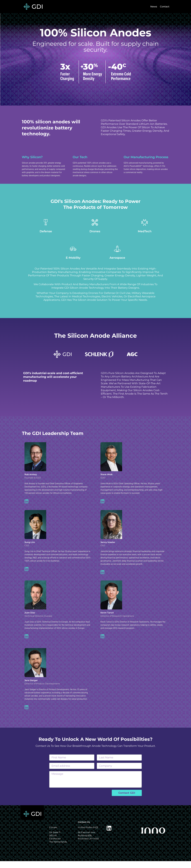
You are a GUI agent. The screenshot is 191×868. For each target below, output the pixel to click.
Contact (163, 7)
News (150, 7)
